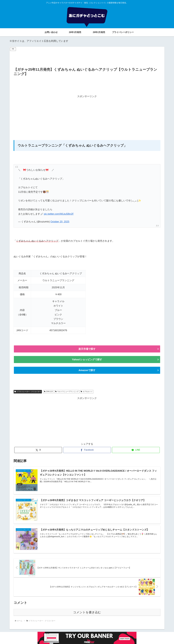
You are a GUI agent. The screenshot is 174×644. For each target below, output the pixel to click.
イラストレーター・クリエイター (28, 392)
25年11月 (49, 392)
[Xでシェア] (38, 450)
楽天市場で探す (87, 349)
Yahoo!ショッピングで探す (87, 360)
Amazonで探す (87, 370)
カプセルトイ (87, 392)
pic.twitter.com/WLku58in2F (59, 214)
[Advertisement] (87, 58)
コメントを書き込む (87, 612)
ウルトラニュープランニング (67, 392)
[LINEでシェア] (136, 450)
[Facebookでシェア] (87, 450)
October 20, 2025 (60, 222)
